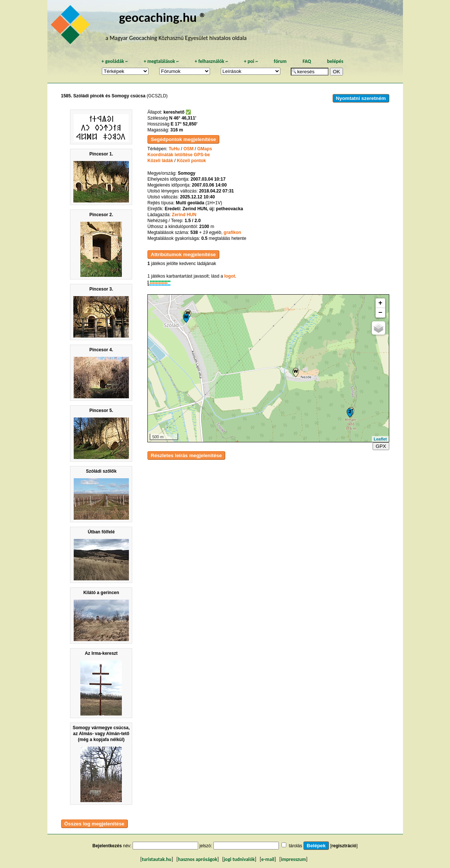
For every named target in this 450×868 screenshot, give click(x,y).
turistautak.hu (157, 859)
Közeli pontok (191, 161)
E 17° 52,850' (184, 124)
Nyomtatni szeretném (361, 98)
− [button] (381, 313)
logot (229, 276)
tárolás (296, 846)
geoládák (115, 61)
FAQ (307, 61)
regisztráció (344, 846)
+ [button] (381, 303)
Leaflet (380, 439)
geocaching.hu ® (163, 17)
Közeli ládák (160, 161)
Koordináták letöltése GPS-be (179, 155)
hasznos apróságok (197, 859)
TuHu (174, 149)
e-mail (268, 859)
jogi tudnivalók (239, 859)
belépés (335, 61)
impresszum (293, 859)
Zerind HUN (184, 215)
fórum (280, 61)
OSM (188, 149)
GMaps (205, 149)
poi (251, 61)
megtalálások (161, 61)
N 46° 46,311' (183, 118)
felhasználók (211, 61)
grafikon (232, 232)
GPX (381, 446)
